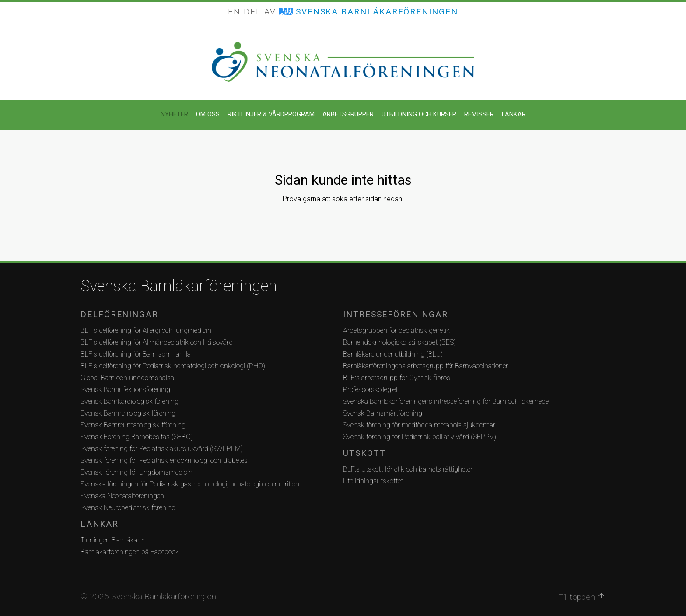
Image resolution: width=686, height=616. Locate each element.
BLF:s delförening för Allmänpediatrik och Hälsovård (157, 342)
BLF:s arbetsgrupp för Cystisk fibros (397, 378)
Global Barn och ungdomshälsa (127, 378)
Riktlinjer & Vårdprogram (271, 114)
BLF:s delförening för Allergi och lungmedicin (146, 331)
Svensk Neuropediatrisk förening (128, 508)
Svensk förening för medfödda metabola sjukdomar (419, 425)
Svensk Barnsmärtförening (383, 413)
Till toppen (582, 597)
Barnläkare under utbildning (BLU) (393, 354)
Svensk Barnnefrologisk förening (128, 413)
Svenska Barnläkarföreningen (179, 286)
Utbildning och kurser (419, 114)
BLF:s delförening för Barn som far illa (136, 354)
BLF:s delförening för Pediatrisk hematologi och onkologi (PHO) (173, 366)
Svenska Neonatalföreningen (122, 496)
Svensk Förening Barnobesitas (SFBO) (137, 437)
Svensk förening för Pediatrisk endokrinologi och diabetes (164, 460)
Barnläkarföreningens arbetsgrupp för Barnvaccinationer (425, 366)
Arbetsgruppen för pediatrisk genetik (396, 331)
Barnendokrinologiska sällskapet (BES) (399, 342)
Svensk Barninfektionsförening (125, 390)
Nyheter (174, 114)
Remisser (479, 114)
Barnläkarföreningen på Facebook (130, 552)
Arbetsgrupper (348, 114)
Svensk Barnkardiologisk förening (129, 401)
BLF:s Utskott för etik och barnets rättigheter (408, 469)
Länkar (514, 114)
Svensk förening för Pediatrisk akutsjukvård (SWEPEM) (162, 449)
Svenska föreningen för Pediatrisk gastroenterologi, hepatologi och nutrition (190, 484)
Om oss (208, 114)
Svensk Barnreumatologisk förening (133, 425)
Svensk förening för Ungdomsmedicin (136, 472)
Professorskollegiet (370, 390)
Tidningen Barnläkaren (114, 540)
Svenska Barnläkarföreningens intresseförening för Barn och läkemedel (446, 401)
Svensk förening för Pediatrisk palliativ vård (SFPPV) (420, 437)
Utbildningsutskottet (373, 481)
